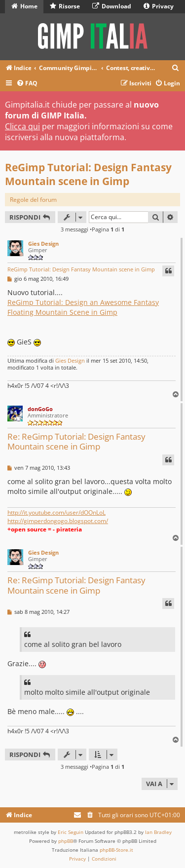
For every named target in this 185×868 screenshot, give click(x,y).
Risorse (65, 6)
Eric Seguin (71, 832)
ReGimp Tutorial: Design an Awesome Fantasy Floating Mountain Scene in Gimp (83, 307)
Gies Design (43, 244)
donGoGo (40, 409)
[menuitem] (176, 68)
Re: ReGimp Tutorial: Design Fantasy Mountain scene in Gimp (76, 442)
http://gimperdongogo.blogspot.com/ (58, 521)
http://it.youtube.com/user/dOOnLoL (56, 512)
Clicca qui (22, 126)
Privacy (159, 6)
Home (24, 6)
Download (112, 6)
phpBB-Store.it (116, 850)
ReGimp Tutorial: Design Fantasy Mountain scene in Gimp (88, 174)
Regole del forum (33, 200)
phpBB (66, 841)
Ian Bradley (158, 832)
